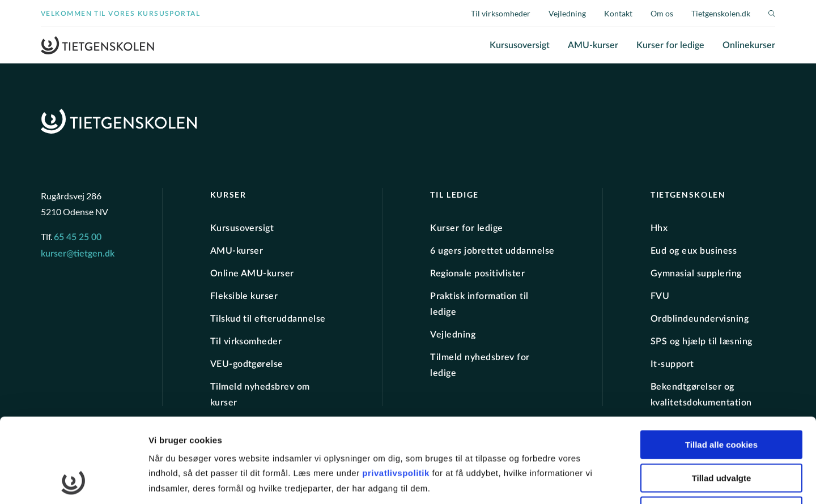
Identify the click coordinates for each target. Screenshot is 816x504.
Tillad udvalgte (722, 399)
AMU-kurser (593, 45)
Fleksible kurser (244, 296)
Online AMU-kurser (252, 274)
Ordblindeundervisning (700, 319)
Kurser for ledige (670, 45)
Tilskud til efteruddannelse (268, 319)
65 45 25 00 (78, 237)
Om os (662, 13)
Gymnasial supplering (696, 274)
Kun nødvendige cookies (721, 432)
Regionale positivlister (477, 274)
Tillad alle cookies (721, 366)
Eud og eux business (694, 251)
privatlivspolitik (397, 394)
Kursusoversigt (520, 45)
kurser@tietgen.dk (78, 254)
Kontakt (618, 13)
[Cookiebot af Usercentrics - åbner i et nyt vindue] (73, 482)
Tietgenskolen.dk (721, 13)
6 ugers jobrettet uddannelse (492, 251)
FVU (660, 296)
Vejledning (567, 13)
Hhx (659, 228)
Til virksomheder (501, 13)
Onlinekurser (749, 45)
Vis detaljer (589, 482)
